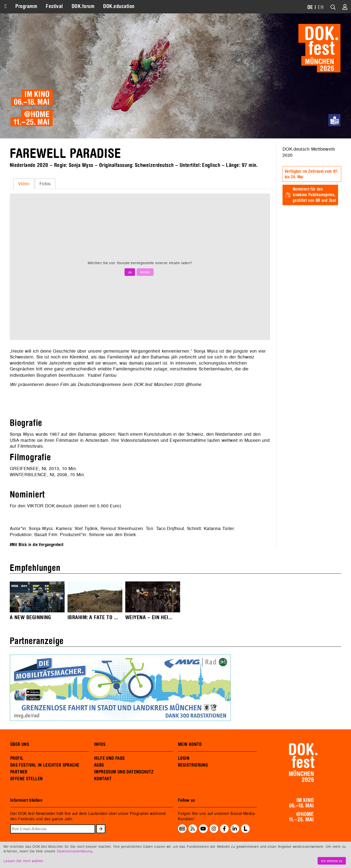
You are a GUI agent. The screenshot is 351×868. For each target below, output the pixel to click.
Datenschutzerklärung (75, 851)
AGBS (99, 765)
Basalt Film (46, 535)
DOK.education (119, 6)
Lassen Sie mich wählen (23, 861)
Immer (145, 272)
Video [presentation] (24, 184)
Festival (54, 6)
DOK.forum (83, 6)
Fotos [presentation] (45, 184)
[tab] (24, 184)
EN (321, 7)
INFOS (100, 744)
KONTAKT (103, 779)
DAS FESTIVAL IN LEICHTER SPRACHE (45, 765)
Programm (26, 6)
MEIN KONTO (190, 744)
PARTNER (19, 772)
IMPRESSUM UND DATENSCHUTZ (124, 772)
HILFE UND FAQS (109, 758)
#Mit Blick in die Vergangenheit (37, 545)
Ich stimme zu (332, 861)
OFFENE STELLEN (26, 779)
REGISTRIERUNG (193, 765)
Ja (130, 272)
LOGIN (184, 758)
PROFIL (17, 758)
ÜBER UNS (20, 744)
